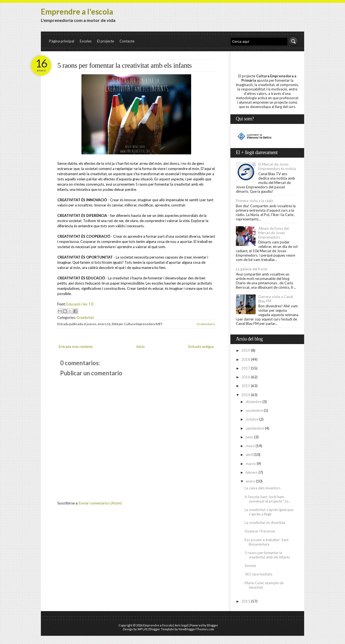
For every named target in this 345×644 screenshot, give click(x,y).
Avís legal (181, 625)
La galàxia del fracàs (252, 269)
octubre (252, 419)
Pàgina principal (62, 41)
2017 (246, 368)
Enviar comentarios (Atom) (100, 503)
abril (249, 455)
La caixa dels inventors (263, 488)
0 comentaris (206, 324)
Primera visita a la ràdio (255, 201)
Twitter (273, 22)
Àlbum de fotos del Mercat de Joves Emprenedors (274, 233)
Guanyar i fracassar (260, 531)
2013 (246, 601)
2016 (246, 377)
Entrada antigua (201, 347)
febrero (252, 472)
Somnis (250, 566)
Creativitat (85, 317)
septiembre (255, 428)
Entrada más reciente (76, 347)
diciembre (254, 402)
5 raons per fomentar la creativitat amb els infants (125, 65)
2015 (246, 386)
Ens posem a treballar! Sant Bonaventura (267, 542)
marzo (251, 464)
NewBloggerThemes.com (196, 629)
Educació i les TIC (80, 304)
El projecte (106, 41)
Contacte (127, 41)
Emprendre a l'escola (77, 12)
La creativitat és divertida (265, 523)
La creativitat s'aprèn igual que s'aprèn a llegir (269, 512)
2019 (246, 350)
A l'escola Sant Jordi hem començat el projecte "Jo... (268, 499)
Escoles (86, 41)
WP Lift (142, 629)
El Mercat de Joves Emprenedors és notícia (277, 166)
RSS (283, 22)
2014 (246, 395)
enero (250, 481)
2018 (246, 359)
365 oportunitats (258, 574)
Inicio (141, 347)
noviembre (254, 410)
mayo (250, 446)
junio (250, 437)
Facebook (294, 22)
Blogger (213, 625)
